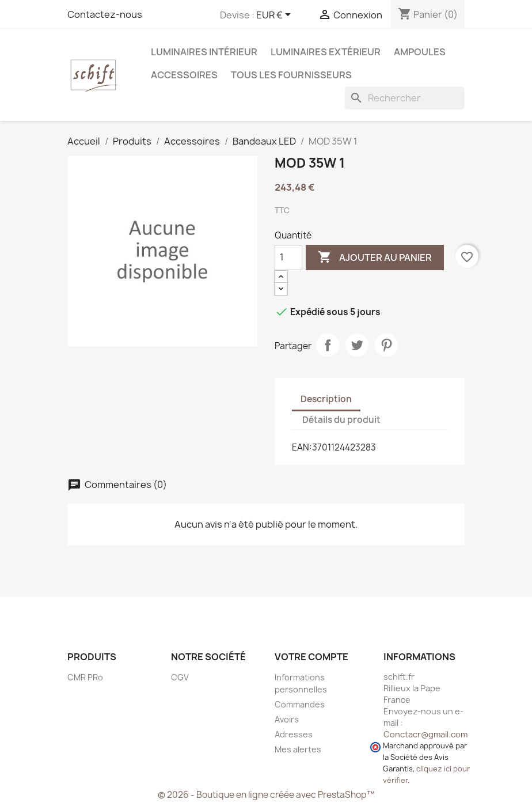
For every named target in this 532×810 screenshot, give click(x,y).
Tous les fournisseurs (291, 75)
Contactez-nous (105, 14)
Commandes (300, 704)
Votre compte (311, 657)
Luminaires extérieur (326, 52)
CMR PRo (85, 677)
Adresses (294, 734)
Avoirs (287, 719)
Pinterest (386, 345)
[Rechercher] (405, 98)
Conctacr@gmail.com (425, 734)
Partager (328, 345)
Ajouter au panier (375, 258)
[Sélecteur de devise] (275, 16)
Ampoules (420, 52)
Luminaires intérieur (204, 52)
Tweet (357, 345)
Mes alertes (298, 749)
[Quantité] (288, 258)
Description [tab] (326, 399)
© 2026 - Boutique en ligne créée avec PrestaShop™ (266, 795)
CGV (180, 677)
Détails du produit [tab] (341, 420)
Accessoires (184, 75)
